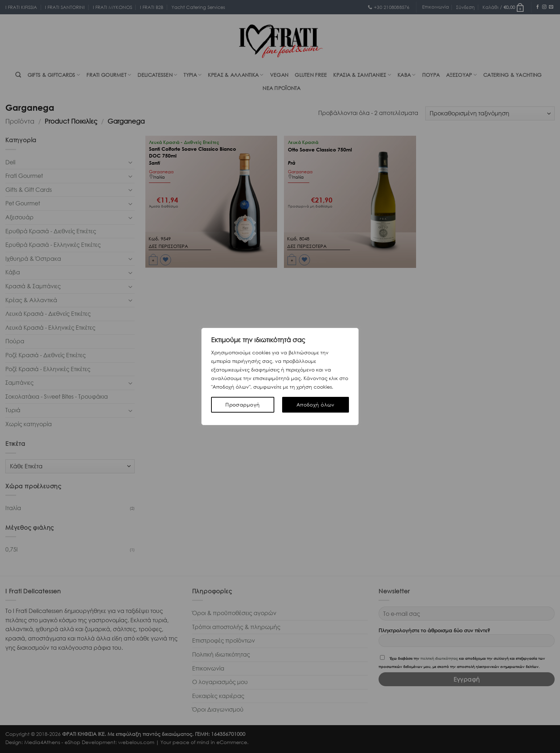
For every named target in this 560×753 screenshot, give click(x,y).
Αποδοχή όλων (316, 405)
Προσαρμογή (242, 405)
